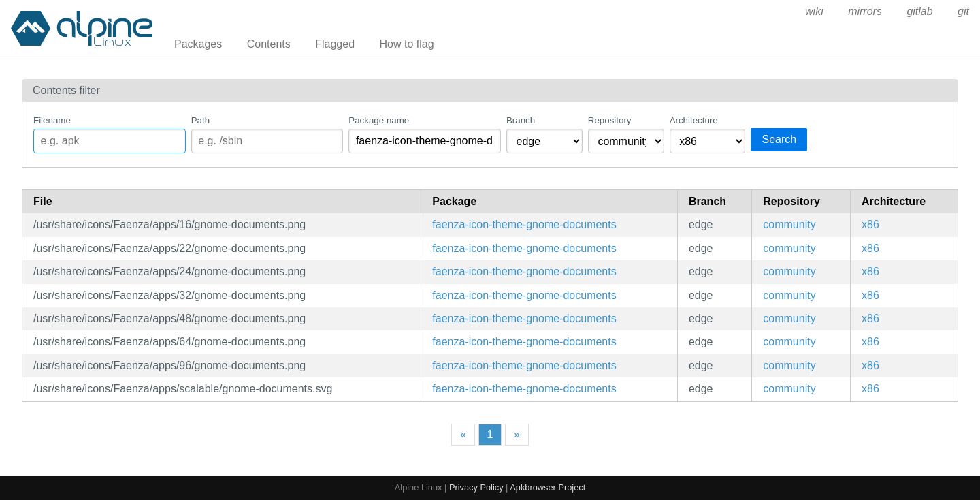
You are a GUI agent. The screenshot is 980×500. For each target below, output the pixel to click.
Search (779, 139)
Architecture (694, 120)
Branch (521, 120)
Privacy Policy (476, 487)
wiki (814, 11)
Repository (610, 120)
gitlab (919, 11)
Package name (379, 120)
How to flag (407, 44)
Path (200, 120)
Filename (52, 120)
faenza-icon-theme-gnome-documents (524, 224)
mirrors (865, 11)
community (789, 224)
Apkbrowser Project (548, 487)
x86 (870, 224)
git (963, 11)
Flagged (335, 44)
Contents (269, 44)
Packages (198, 44)
